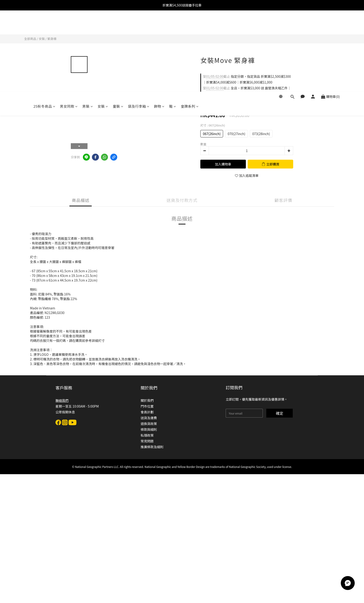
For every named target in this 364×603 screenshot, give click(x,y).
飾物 (159, 25)
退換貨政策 (149, 424)
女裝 (103, 25)
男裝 (88, 25)
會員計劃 (147, 412)
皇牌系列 (190, 25)
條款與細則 (149, 429)
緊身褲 (52, 39)
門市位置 (147, 406)
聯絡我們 (62, 400)
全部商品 (30, 39)
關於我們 (147, 400)
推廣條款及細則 (152, 447)
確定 (279, 413)
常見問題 (147, 441)
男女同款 (69, 25)
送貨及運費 (149, 418)
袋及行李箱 (139, 25)
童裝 (118, 25)
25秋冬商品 (44, 25)
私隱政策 (147, 435)
